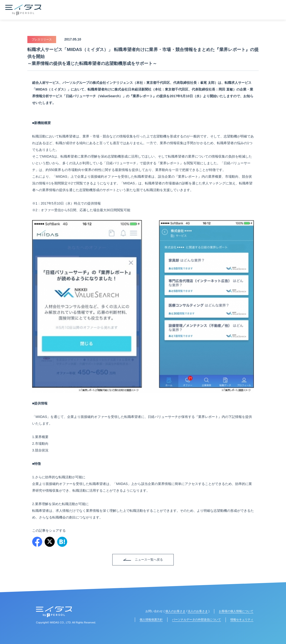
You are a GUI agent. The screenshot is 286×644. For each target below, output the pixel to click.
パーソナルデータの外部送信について (197, 620)
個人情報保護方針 (151, 620)
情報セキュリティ (242, 620)
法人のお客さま (198, 611)
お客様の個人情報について (236, 611)
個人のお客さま (175, 611)
